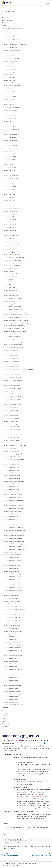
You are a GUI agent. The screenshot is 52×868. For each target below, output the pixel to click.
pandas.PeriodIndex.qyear (11, 680)
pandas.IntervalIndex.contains (12, 383)
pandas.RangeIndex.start (11, 290)
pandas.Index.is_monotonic (12, 39)
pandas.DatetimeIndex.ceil (11, 571)
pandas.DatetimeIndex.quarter (12, 514)
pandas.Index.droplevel (10, 181)
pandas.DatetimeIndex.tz (11, 517)
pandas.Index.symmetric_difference (14, 244)
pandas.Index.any (9, 91)
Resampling (5, 716)
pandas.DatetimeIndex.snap (12, 557)
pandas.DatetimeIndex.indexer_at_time (15, 547)
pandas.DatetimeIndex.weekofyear (14, 500)
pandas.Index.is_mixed (10, 140)
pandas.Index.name (10, 66)
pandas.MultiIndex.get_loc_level (13, 454)
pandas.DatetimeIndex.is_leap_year (14, 541)
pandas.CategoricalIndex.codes (13, 304)
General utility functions (8, 724)
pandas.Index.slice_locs (11, 277)
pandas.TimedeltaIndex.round (12, 623)
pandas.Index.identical (10, 118)
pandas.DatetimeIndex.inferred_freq (14, 544)
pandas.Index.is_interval (11, 137)
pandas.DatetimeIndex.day (11, 470)
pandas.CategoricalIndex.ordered (13, 309)
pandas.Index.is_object (10, 146)
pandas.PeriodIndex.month (11, 675)
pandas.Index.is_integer (11, 135)
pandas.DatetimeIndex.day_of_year (14, 497)
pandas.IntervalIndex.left (11, 350)
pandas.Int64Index (9, 282)
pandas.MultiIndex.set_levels (12, 424)
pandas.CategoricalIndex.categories (14, 307)
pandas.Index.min (9, 148)
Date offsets (5, 707)
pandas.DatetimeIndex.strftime (12, 555)
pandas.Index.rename (10, 157)
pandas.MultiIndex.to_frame (12, 432)
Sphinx (14, 866)
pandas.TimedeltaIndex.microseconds (14, 607)
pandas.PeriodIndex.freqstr (11, 664)
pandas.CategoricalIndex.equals (13, 337)
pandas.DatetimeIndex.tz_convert (13, 560)
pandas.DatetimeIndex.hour (12, 473)
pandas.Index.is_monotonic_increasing (15, 42)
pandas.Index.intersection (11, 236)
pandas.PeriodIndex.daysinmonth (13, 656)
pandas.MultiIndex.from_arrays (13, 397)
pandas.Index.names (10, 69)
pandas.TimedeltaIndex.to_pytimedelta (15, 618)
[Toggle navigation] (48, 3)
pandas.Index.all (9, 88)
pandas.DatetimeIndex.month (12, 467)
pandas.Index (8, 34)
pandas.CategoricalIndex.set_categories (15, 326)
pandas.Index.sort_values (11, 225)
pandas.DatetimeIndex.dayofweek (13, 506)
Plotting (4, 721)
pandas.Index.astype (10, 195)
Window (4, 710)
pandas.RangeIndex (10, 279)
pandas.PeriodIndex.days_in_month (14, 653)
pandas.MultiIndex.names (11, 407)
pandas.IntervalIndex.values (12, 364)
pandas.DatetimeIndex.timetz (12, 492)
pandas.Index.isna (9, 189)
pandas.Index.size (9, 77)
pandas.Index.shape (10, 64)
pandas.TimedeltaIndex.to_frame (13, 631)
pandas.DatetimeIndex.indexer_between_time (17, 549)
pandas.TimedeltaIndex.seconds (13, 604)
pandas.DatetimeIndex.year (12, 465)
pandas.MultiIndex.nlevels (11, 416)
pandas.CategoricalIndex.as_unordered (15, 331)
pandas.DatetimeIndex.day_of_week (14, 508)
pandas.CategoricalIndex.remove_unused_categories (19, 323)
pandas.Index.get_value (11, 268)
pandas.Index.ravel (9, 203)
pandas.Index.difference (11, 241)
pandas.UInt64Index (10, 285)
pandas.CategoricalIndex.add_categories (15, 317)
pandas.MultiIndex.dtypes (11, 421)
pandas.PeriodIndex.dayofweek (13, 642)
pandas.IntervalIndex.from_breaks (13, 347)
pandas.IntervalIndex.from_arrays (13, 342)
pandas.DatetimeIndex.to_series (13, 588)
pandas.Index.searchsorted (12, 222)
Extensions (5, 727)
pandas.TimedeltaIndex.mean (12, 634)
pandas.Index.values (10, 37)
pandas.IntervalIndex (10, 339)
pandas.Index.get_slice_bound (12, 266)
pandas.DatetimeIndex (10, 462)
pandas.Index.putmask (10, 167)
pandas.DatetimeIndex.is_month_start (14, 525)
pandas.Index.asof (9, 247)
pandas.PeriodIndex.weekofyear (13, 694)
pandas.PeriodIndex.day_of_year (13, 650)
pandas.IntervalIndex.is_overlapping (14, 372)
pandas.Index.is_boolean (11, 127)
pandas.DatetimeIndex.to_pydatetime (14, 585)
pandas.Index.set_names (11, 178)
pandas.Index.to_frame (10, 214)
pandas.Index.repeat (10, 159)
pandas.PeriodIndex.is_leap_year (13, 669)
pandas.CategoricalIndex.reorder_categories (16, 315)
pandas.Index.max (9, 151)
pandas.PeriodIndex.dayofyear (12, 647)
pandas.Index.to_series (10, 211)
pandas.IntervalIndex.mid (11, 356)
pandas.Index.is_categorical (12, 129)
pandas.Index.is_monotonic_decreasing (15, 45)
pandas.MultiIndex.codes (11, 413)
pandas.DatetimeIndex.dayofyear (13, 495)
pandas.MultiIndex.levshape (12, 418)
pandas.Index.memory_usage (12, 86)
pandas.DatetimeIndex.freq (11, 519)
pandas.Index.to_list (10, 206)
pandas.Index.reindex (10, 154)
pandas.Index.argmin (10, 94)
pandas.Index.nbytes (10, 72)
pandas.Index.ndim (9, 75)
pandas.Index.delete (10, 102)
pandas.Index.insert (9, 121)
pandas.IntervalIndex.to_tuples (12, 388)
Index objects (6, 31)
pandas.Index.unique (10, 170)
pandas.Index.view (9, 216)
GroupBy (5, 713)
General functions (7, 20)
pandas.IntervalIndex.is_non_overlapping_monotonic (19, 369)
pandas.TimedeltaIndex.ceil (12, 628)
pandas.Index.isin (9, 271)
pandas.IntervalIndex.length (12, 361)
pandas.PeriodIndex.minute (12, 672)
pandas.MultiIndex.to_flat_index (13, 429)
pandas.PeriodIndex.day (11, 639)
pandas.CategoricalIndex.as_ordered (14, 328)
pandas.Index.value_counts (12, 176)
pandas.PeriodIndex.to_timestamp (13, 705)
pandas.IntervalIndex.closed (12, 358)
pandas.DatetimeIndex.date (12, 487)
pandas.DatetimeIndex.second (12, 478)
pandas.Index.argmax (10, 97)
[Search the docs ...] (26, 12)
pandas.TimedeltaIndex (10, 598)
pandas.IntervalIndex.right (11, 353)
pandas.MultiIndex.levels (11, 410)
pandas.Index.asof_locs (11, 249)
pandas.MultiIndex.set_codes (12, 427)
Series (4, 23)
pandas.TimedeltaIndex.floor (12, 626)
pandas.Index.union (9, 238)
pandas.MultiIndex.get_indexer (12, 457)
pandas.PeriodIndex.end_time (12, 658)
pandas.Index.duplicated (11, 110)
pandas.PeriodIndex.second (12, 683)
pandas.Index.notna (10, 192)
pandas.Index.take (9, 165)
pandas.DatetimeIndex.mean (12, 593)
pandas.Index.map (9, 200)
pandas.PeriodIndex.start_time (12, 686)
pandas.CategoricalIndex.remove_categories (16, 320)
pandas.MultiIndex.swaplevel (12, 440)
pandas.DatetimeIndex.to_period (13, 579)
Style (3, 718)
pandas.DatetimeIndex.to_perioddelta (14, 582)
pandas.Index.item (9, 197)
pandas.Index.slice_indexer (12, 274)
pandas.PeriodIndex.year (11, 697)
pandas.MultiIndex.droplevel (12, 437)
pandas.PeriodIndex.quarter (12, 678)
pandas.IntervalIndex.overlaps (12, 386)
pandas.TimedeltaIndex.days (12, 601)
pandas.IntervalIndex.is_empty (12, 367)
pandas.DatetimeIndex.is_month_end (14, 528)
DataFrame (5, 26)
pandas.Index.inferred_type (12, 58)
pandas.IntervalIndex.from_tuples (13, 345)
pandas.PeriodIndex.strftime (12, 702)
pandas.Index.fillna (9, 184)
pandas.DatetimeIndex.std (11, 596)
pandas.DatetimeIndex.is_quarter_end (15, 533)
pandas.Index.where (10, 162)
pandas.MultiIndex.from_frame (12, 405)
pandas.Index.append (10, 230)
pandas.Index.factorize (10, 116)
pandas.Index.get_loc (10, 263)
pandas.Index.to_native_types (12, 208)
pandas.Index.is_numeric (11, 143)
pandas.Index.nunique (10, 173)
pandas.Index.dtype (9, 56)
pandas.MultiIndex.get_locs (12, 451)
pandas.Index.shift (9, 227)
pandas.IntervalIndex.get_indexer (13, 378)
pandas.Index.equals (10, 113)
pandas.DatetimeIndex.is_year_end (14, 538)
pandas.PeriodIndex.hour (11, 667)
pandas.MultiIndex (9, 391)
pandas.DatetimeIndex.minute (12, 476)
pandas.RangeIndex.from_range (13, 298)
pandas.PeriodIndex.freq (11, 661)
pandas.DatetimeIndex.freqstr (12, 522)
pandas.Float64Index (10, 287)
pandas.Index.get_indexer (12, 252)
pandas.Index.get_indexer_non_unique (15, 257)
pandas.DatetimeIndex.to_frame (13, 590)
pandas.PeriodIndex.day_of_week (13, 645)
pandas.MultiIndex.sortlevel (12, 435)
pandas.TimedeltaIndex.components (14, 612)
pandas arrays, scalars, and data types (13, 28)
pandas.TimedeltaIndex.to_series (13, 620)
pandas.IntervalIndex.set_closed (13, 380)
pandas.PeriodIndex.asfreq (11, 699)
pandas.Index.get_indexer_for (12, 255)
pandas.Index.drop (9, 105)
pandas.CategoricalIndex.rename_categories (16, 312)
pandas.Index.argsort (10, 219)
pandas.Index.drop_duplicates (12, 107)
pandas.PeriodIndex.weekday (12, 691)
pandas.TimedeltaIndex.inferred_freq (14, 615)
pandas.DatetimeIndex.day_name (13, 577)
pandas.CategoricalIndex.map (12, 334)
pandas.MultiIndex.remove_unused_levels (16, 446)
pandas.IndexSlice (9, 394)
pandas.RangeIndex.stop (11, 293)
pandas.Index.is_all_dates (11, 61)
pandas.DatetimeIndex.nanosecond (14, 484)
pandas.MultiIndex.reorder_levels (13, 443)
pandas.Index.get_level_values (13, 260)
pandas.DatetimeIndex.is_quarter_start (15, 530)
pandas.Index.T (8, 83)
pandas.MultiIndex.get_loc (11, 448)
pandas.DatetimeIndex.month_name (14, 574)
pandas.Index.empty (10, 80)
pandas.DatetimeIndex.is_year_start (14, 536)
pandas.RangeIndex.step (11, 296)
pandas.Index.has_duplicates (12, 50)
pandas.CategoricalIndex (11, 301)
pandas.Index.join (9, 233)
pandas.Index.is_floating (11, 132)
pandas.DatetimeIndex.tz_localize (13, 563)
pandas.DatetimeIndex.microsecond (14, 481)
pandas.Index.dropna (10, 187)
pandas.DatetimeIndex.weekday (13, 511)
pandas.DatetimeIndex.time (12, 489)
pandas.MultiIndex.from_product (13, 402)
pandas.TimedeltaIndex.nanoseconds (14, 609)
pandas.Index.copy (9, 99)
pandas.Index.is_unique (11, 47)
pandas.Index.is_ (9, 124)
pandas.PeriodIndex (10, 637)
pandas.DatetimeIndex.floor (12, 568)
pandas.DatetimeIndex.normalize (13, 552)
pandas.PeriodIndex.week (11, 688)
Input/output (5, 17)
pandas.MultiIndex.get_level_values (14, 459)
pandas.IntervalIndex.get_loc (12, 375)
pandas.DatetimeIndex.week (12, 503)
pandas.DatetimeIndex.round (12, 566)
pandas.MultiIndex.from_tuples (12, 399)
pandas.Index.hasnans (10, 53)
